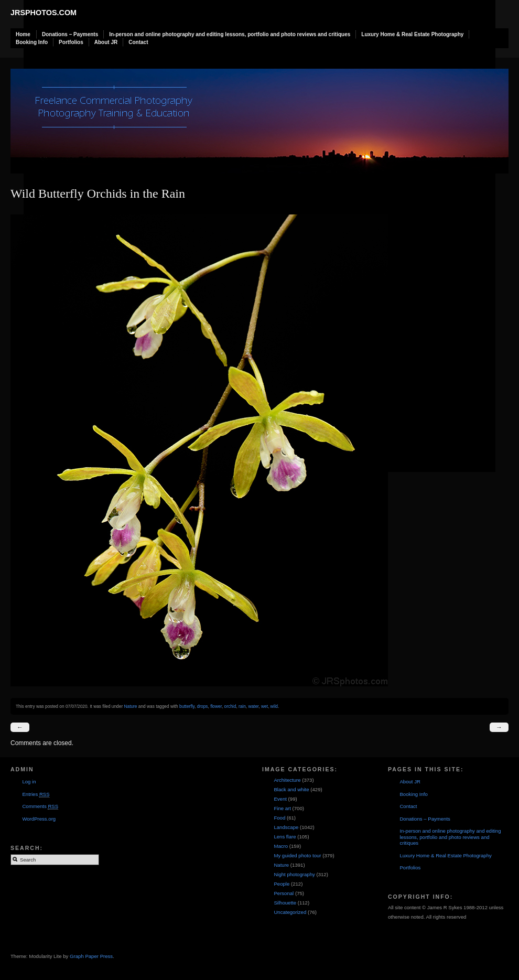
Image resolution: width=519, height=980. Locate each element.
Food (279, 818)
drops (203, 706)
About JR (106, 42)
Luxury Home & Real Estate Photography (412, 34)
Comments (40, 806)
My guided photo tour (297, 855)
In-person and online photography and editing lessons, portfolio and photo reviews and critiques (230, 34)
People (282, 884)
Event (280, 799)
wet (264, 706)
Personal (284, 893)
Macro (281, 846)
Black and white (291, 789)
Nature (130, 706)
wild (274, 706)
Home (23, 34)
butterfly (187, 706)
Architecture (287, 780)
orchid (230, 706)
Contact (138, 42)
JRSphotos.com (44, 13)
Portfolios (71, 42)
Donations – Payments (70, 34)
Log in (29, 782)
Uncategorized (290, 912)
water (253, 706)
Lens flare (285, 837)
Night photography (294, 874)
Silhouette (285, 903)
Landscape (286, 827)
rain (242, 706)
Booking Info (32, 42)
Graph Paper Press (91, 956)
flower (216, 706)
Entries (36, 794)
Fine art (282, 808)
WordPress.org (39, 819)
